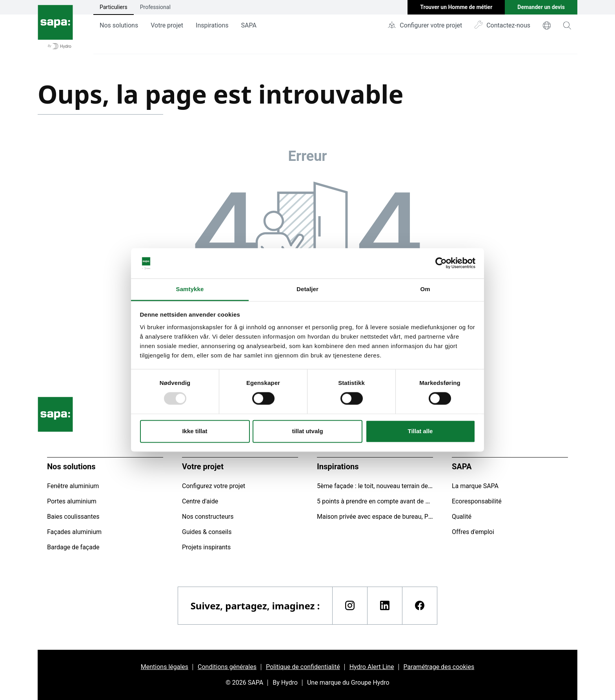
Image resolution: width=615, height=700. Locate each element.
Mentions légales (165, 667)
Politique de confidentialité (303, 667)
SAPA (249, 25)
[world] (547, 26)
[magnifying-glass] (567, 26)
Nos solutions (119, 25)
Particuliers (114, 7)
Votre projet (167, 25)
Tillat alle (420, 431)
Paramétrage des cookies (439, 667)
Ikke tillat (195, 431)
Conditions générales (227, 667)
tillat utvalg (307, 431)
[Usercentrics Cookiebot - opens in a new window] (441, 263)
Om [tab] (425, 289)
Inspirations (212, 25)
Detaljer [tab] (307, 289)
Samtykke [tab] (190, 289)
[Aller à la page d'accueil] (55, 27)
